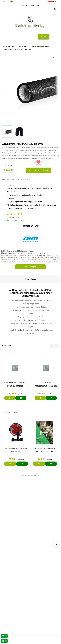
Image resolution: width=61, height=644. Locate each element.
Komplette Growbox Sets (13, 585)
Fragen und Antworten (12, 567)
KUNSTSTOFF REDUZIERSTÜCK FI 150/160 (46, 384)
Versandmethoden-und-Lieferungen (16, 612)
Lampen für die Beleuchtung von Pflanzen (18, 564)
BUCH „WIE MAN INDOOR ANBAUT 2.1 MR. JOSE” (45, 450)
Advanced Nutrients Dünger (14, 588)
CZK (3, 2)
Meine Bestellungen (11, 604)
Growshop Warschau (12, 561)
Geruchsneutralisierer (12, 580)
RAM (36, 226)
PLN (12, 2)
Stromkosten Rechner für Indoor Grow (17, 577)
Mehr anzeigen (30, 267)
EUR (8, 2)
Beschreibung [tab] (31, 279)
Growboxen (9, 582)
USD (16, 2)
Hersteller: (31, 226)
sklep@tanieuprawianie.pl (17, 542)
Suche (44, 37)
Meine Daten (9, 607)
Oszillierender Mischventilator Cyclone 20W (16, 450)
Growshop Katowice (12, 555)
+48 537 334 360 (35, 5)
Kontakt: (25, 5)
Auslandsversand (11, 609)
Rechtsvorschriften (11, 618)
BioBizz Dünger (10, 594)
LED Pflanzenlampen (12, 591)
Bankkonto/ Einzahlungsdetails (15, 615)
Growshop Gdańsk (11, 558)
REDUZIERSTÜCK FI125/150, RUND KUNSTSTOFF (15, 384)
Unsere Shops (10, 553)
